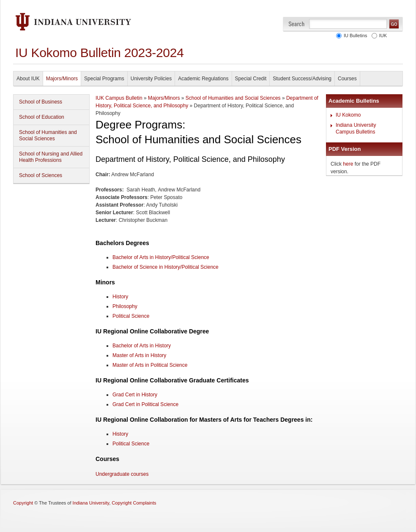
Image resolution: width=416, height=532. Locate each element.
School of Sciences (41, 175)
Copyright (23, 503)
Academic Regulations (203, 79)
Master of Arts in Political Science (150, 365)
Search (297, 24)
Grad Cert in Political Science (145, 404)
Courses (347, 79)
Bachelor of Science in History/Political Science (166, 267)
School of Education (42, 117)
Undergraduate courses (122, 474)
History (120, 434)
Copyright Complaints (134, 503)
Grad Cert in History (135, 395)
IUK (382, 35)
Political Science (131, 444)
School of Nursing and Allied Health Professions (51, 157)
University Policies (151, 79)
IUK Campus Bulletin (119, 98)
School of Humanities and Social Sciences (48, 135)
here (348, 164)
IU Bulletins (354, 35)
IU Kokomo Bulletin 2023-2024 (100, 53)
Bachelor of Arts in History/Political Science (161, 257)
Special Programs (104, 79)
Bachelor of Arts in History (142, 346)
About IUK (28, 79)
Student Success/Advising (302, 79)
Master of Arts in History (139, 355)
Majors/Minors (62, 79)
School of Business (41, 102)
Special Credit (251, 79)
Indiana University (91, 503)
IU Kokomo (348, 115)
